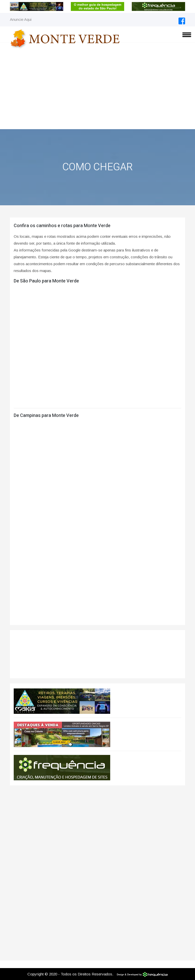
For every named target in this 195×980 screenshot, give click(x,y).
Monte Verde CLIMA (97, 654)
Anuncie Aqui (21, 19)
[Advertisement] (97, 91)
